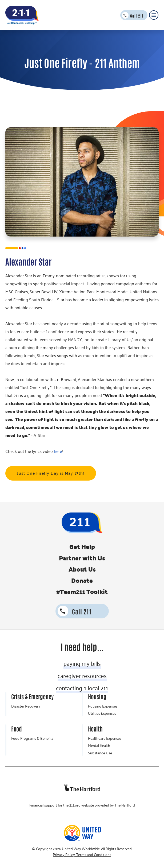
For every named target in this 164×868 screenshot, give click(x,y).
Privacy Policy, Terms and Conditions (82, 855)
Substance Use (100, 753)
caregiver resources (82, 676)
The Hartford (125, 805)
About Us (82, 569)
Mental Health (99, 746)
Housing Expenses (103, 706)
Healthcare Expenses (105, 738)
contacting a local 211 (82, 688)
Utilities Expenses (102, 713)
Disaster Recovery (26, 706)
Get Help (82, 547)
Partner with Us (82, 558)
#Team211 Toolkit (82, 592)
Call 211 (137, 16)
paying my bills (82, 663)
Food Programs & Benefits (32, 738)
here (58, 451)
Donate (82, 580)
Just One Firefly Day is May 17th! (51, 473)
